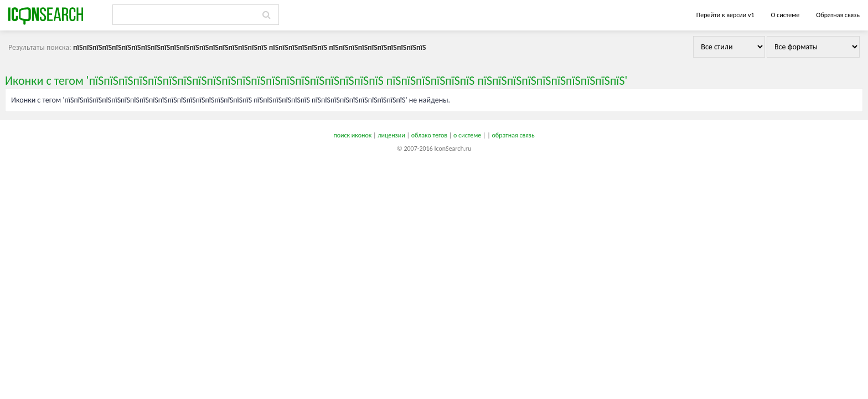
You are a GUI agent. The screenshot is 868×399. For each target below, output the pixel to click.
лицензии (391, 135)
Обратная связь (838, 15)
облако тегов (429, 135)
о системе (467, 135)
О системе (785, 15)
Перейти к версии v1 (725, 15)
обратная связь (513, 135)
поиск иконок (352, 135)
